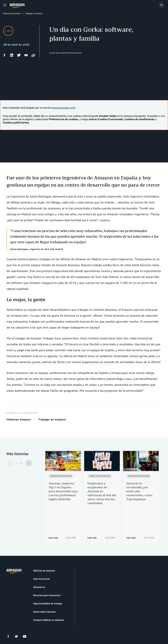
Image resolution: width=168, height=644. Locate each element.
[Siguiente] (29, 463)
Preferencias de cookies (100, 626)
